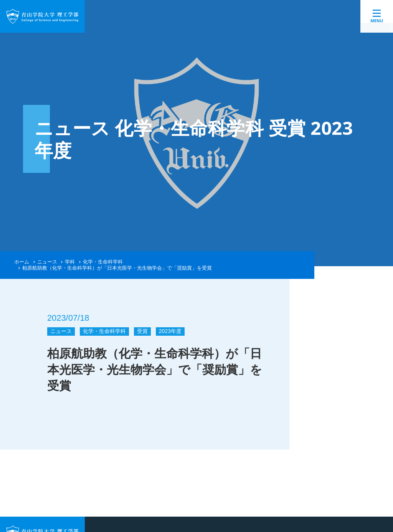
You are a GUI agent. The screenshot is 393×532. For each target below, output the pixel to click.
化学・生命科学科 (103, 262)
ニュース (47, 262)
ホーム (22, 262)
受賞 (142, 331)
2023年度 (170, 331)
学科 (70, 262)
